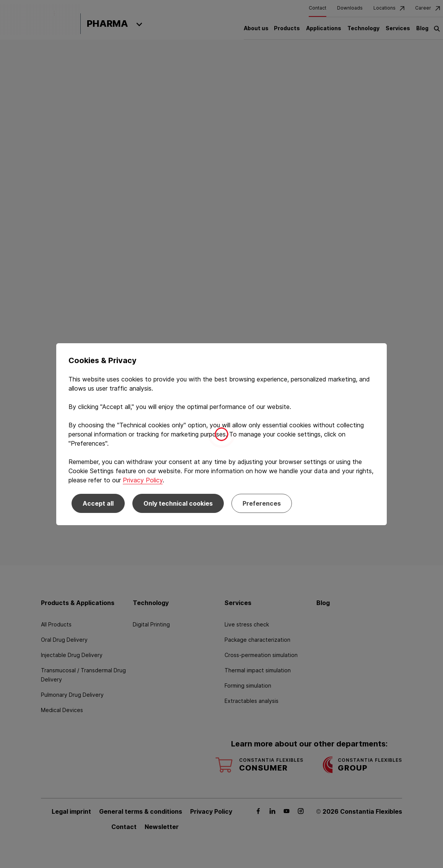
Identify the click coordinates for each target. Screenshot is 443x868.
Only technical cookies (178, 503)
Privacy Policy (143, 480)
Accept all (98, 503)
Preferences (262, 503)
